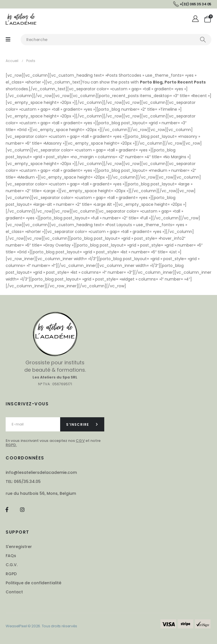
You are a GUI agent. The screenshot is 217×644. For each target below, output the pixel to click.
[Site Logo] (21, 19)
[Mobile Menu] (8, 39)
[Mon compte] (196, 19)
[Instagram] (22, 509)
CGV (80, 441)
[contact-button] (82, 424)
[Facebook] (7, 509)
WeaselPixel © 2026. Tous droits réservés (41, 626)
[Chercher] (203, 40)
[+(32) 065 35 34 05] (192, 4)
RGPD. (11, 445)
